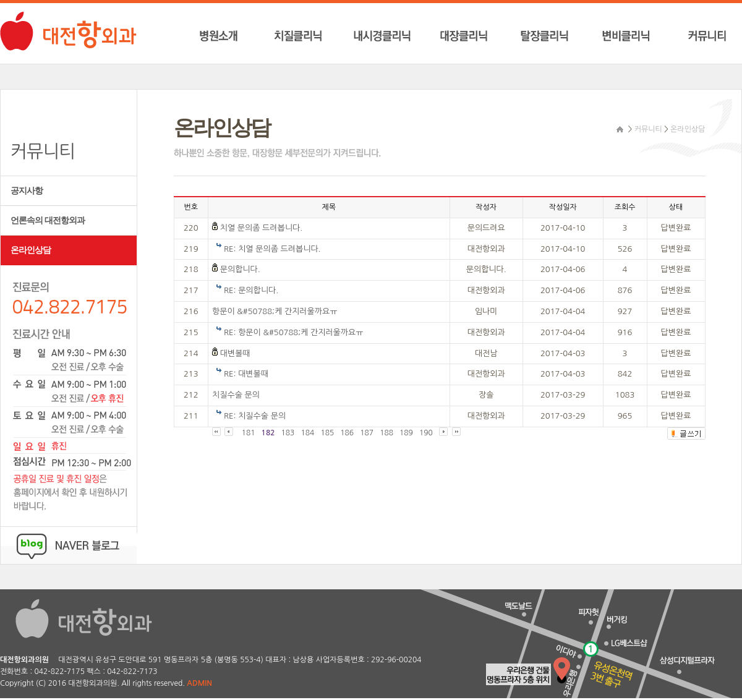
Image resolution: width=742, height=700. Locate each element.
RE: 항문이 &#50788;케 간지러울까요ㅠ (294, 332)
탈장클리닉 (545, 36)
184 (307, 433)
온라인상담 (31, 250)
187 (367, 433)
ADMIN (199, 683)
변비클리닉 (624, 36)
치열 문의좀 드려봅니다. (261, 228)
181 (249, 433)
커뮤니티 (702, 36)
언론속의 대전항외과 (48, 220)
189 (406, 433)
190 (426, 433)
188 (386, 433)
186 (347, 433)
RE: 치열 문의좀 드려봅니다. (272, 249)
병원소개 (231, 36)
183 (288, 433)
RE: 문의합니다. (251, 290)
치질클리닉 (309, 36)
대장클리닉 (467, 36)
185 (327, 433)
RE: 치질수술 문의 (255, 416)
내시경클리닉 (388, 36)
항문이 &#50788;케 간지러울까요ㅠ (275, 311)
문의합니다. (240, 269)
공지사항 (27, 191)
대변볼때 (235, 353)
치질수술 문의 (236, 395)
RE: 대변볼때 (246, 374)
